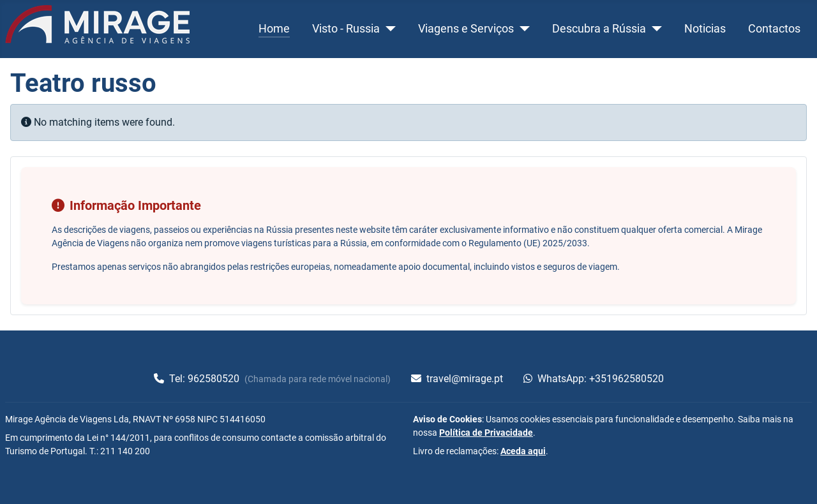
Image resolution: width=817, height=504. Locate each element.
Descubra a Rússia (599, 29)
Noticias (705, 29)
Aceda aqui (523, 451)
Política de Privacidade (486, 433)
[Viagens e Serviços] (522, 29)
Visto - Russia (346, 29)
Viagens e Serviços (466, 29)
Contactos (774, 29)
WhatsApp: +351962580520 (594, 379)
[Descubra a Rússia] (654, 29)
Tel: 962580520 (198, 379)
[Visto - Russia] (388, 29)
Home (274, 29)
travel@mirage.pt (457, 379)
